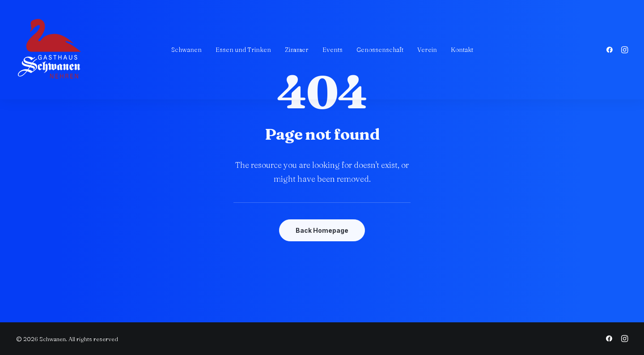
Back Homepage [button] (322, 230)
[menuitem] (186, 50)
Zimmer (297, 50)
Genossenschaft (380, 50)
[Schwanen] (50, 50)
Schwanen (186, 50)
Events (333, 50)
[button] (611, 50)
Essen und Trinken (243, 50)
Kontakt (462, 50)
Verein (427, 50)
